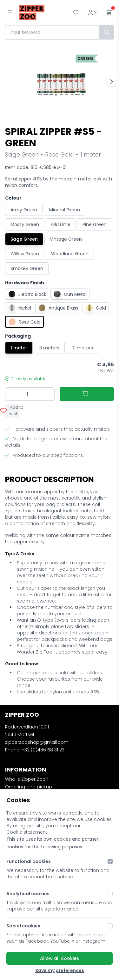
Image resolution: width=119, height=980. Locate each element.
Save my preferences (60, 970)
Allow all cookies (60, 958)
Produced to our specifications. (44, 455)
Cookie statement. (27, 832)
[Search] (106, 32)
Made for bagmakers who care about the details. (56, 442)
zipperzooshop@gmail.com (37, 742)
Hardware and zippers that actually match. (58, 429)
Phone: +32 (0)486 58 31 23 (35, 750)
